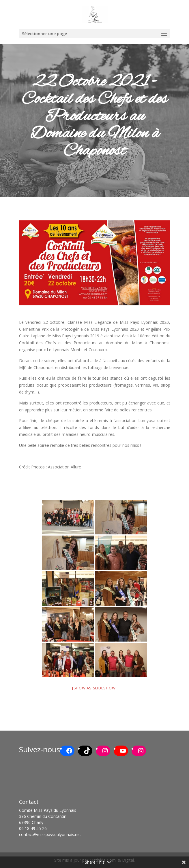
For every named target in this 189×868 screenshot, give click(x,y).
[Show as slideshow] (95, 688)
